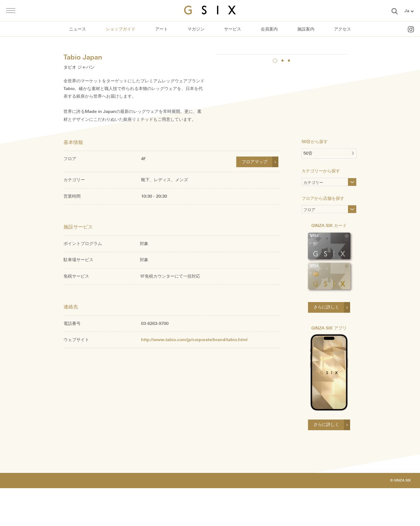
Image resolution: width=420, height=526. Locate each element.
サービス (233, 29)
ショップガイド (121, 29)
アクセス (342, 29)
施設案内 (306, 29)
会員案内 (269, 29)
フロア (309, 247)
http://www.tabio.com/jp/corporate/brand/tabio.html (194, 376)
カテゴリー (323, 220)
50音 (308, 190)
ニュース (78, 29)
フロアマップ (255, 198)
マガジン (196, 29)
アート (161, 29)
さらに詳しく (326, 344)
